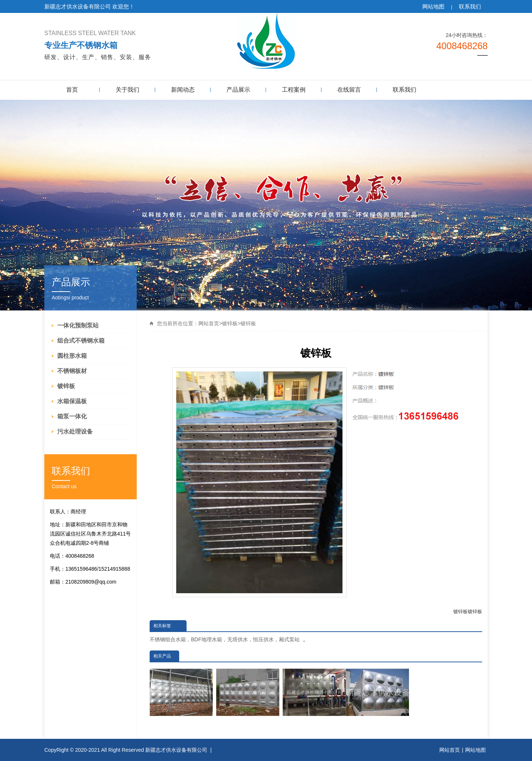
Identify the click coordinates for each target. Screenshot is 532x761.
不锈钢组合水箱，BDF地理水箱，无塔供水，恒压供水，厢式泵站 (225, 639)
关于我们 (127, 90)
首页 (72, 90)
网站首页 (209, 323)
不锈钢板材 (72, 371)
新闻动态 (183, 90)
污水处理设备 (75, 432)
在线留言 (349, 90)
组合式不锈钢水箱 (81, 341)
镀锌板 (66, 386)
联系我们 (470, 6)
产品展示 (238, 90)
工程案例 (294, 90)
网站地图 (433, 6)
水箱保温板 (72, 401)
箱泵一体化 (72, 416)
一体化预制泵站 (78, 325)
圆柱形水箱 (72, 356)
